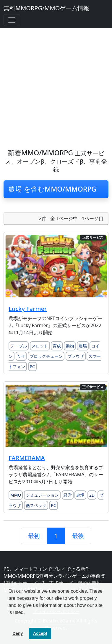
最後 (78, 536)
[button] (9, 620)
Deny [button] (18, 633)
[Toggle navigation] (12, 20)
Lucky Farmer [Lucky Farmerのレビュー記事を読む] (28, 309)
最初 (34, 536)
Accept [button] (40, 633)
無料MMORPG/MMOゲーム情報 (46, 8)
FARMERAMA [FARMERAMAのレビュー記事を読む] (27, 458)
